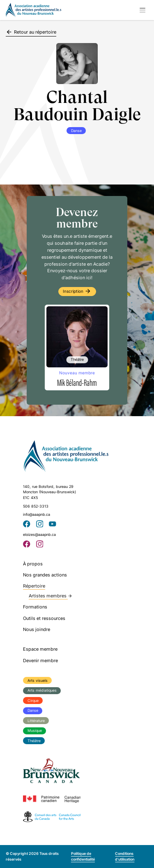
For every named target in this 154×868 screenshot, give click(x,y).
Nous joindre (37, 629)
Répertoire (34, 586)
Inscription (77, 291)
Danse (33, 710)
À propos (33, 564)
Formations (35, 607)
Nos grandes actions (45, 575)
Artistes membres (51, 596)
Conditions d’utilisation (125, 856)
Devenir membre (40, 661)
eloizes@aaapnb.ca (39, 534)
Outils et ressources (44, 618)
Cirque (33, 701)
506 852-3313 (36, 506)
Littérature (36, 721)
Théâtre (34, 741)
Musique (35, 730)
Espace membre (40, 649)
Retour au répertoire (31, 32)
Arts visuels (38, 680)
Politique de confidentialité (83, 856)
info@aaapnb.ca (37, 514)
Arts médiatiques (42, 690)
